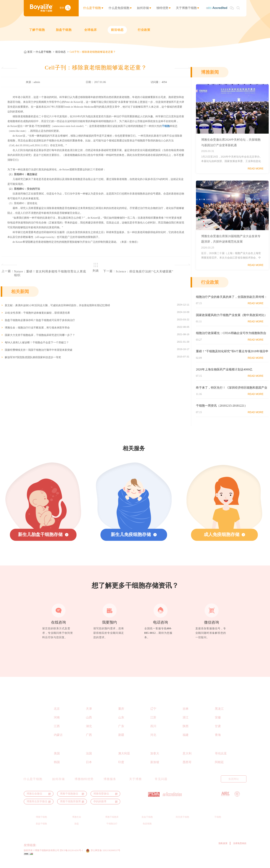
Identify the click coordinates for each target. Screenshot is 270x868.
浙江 (186, 725)
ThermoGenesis (46, 853)
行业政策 (144, 30)
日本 (89, 770)
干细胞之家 (104, 853)
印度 (121, 770)
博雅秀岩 (89, 853)
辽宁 (153, 716)
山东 (121, 725)
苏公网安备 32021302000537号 (106, 858)
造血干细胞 (147, 825)
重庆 (121, 716)
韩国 (57, 770)
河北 (153, 742)
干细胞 (218, 825)
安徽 (218, 725)
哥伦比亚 (221, 761)
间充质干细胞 (182, 825)
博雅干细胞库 (112, 825)
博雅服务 (110, 787)
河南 (57, 725)
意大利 (187, 761)
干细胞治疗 (112, 831)
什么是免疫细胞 (119, 8)
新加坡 (155, 770)
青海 (218, 742)
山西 (89, 725)
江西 (57, 734)
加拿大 (155, 761)
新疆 (121, 742)
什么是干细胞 (92, 8)
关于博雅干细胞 (186, 8)
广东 (121, 734)
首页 (30, 52)
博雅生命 (77, 825)
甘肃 (218, 734)
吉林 (186, 716)
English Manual (187, 787)
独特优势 (162, 8)
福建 (186, 742)
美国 (57, 761)
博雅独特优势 (84, 787)
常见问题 (161, 787)
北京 (57, 716)
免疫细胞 (147, 831)
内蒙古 (58, 742)
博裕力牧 (76, 853)
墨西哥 (187, 770)
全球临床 (91, 30)
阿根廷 (219, 770)
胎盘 (77, 831)
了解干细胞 (37, 30)
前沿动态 (117, 30)
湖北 (89, 734)
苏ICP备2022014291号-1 (72, 858)
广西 (89, 742)
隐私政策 (223, 851)
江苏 (153, 725)
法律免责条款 (240, 851)
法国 (89, 761)
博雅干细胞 (41, 825)
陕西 (186, 734)
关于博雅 (135, 787)
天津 (89, 716)
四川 (153, 734)
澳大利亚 (124, 761)
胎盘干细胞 (64, 30)
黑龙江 (219, 716)
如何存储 (143, 8)
